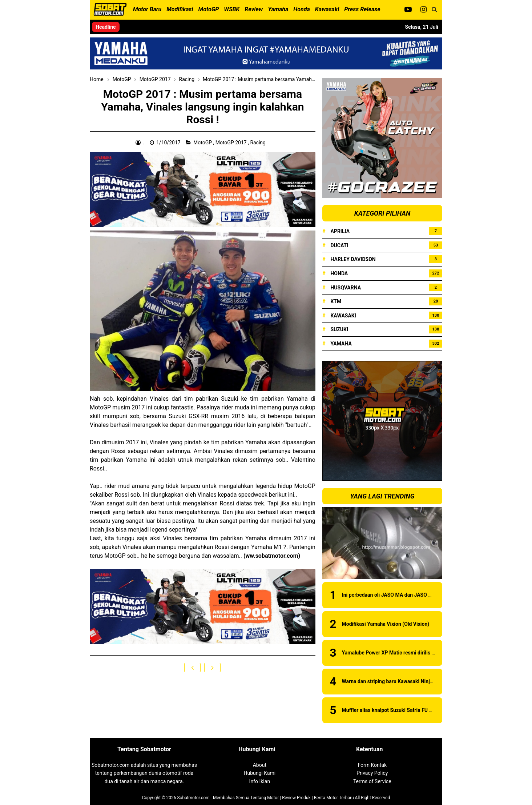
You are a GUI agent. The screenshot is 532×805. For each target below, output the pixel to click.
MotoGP (203, 143)
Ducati (339, 245)
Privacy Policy (372, 773)
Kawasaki (343, 316)
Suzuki (339, 329)
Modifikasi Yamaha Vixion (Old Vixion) (386, 624)
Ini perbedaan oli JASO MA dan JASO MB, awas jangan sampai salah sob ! (426, 595)
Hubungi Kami (259, 773)
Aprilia (340, 231)
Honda (339, 273)
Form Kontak (372, 765)
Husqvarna (346, 288)
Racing (258, 143)
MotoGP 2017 (232, 143)
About (260, 765)
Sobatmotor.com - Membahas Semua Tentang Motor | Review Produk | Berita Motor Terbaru (265, 798)
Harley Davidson (353, 259)
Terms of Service (372, 781)
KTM (336, 301)
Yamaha (341, 344)
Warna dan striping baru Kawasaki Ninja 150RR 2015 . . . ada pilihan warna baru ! (434, 681)
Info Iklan (260, 781)
